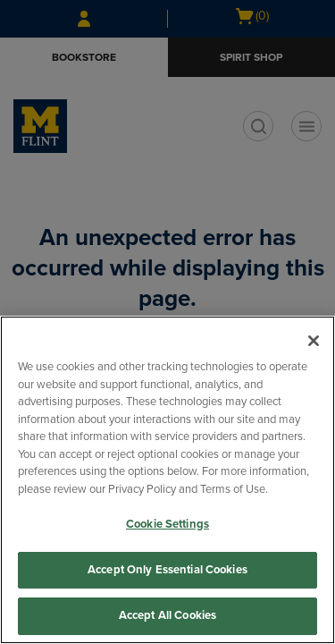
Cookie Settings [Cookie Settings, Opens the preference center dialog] (167, 524)
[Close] (314, 341)
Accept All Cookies (167, 615)
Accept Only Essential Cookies (167, 570)
